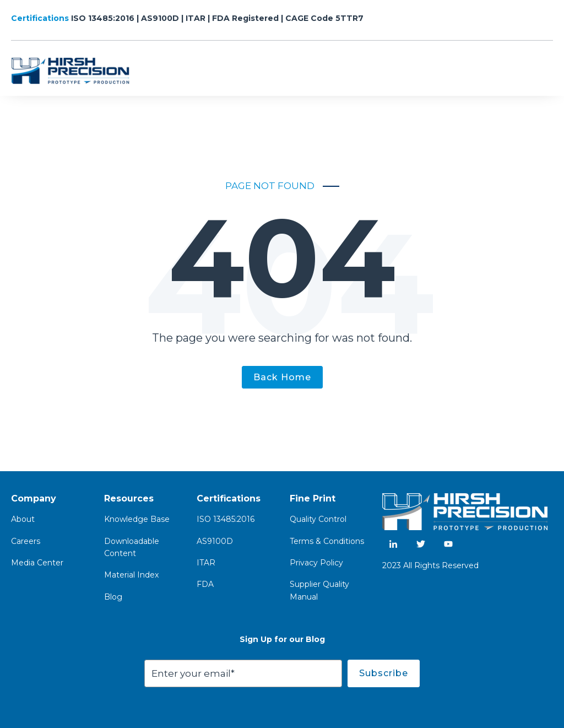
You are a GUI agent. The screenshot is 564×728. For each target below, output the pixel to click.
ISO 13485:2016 (226, 519)
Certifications (41, 18)
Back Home (282, 377)
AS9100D (215, 541)
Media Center (37, 563)
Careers (26, 541)
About (23, 519)
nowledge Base (140, 519)
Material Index (131, 575)
